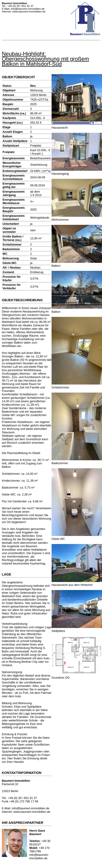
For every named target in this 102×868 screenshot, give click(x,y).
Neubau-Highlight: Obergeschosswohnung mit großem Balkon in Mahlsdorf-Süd (45, 59)
